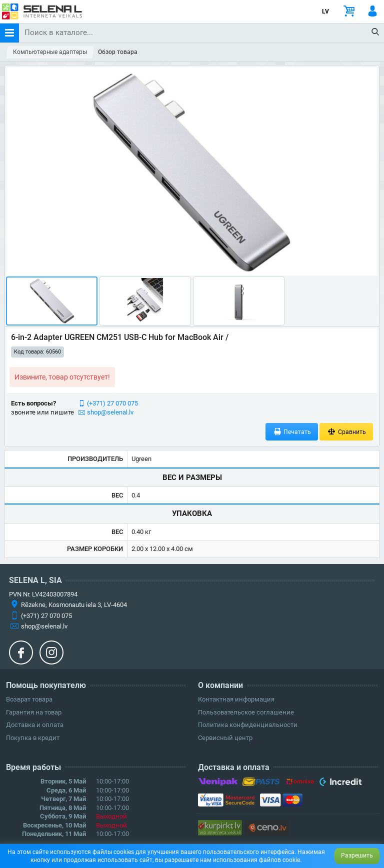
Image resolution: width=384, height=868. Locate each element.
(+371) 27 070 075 (112, 403)
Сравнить (346, 432)
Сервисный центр (225, 738)
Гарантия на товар (34, 712)
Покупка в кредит (33, 738)
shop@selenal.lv (110, 412)
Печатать (292, 432)
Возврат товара (29, 699)
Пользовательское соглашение (246, 712)
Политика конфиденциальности (248, 725)
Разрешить (357, 855)
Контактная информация (236, 699)
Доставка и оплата (35, 725)
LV (325, 11)
